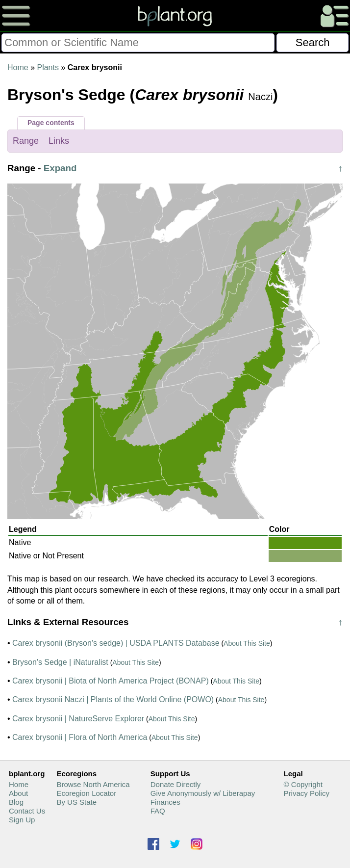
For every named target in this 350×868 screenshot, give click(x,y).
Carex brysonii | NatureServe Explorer (78, 719)
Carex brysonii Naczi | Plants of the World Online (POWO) (113, 699)
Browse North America (93, 784)
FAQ (158, 811)
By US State (76, 802)
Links (59, 141)
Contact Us (27, 811)
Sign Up (22, 820)
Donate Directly (176, 784)
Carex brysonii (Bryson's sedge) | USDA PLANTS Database (116, 643)
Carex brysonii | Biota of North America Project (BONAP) (111, 681)
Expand (60, 168)
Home (18, 67)
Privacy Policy (307, 793)
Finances (165, 802)
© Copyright (303, 784)
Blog (16, 802)
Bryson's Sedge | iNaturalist (60, 662)
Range (26, 141)
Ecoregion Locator (86, 793)
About (18, 793)
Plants (48, 67)
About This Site (247, 643)
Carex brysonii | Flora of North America (80, 737)
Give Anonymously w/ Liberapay (203, 793)
